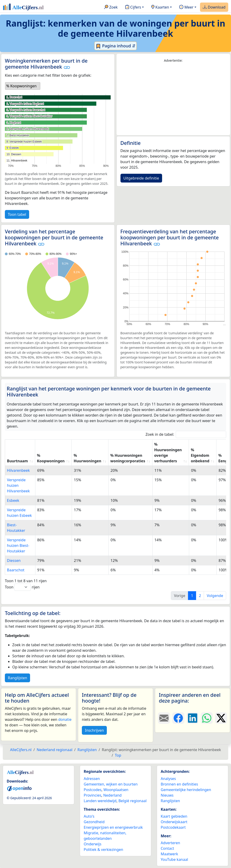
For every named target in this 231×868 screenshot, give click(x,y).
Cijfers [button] (133, 7)
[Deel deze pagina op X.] (221, 718)
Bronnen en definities (179, 784)
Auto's (89, 816)
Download (214, 7)
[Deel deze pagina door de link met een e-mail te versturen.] (164, 718)
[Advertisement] (173, 99)
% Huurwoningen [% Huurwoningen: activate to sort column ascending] (87, 458)
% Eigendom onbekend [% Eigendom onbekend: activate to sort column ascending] (200, 455)
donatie (65, 719)
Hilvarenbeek (18, 470)
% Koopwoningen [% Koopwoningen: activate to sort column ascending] (51, 458)
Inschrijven (94, 730)
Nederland (112, 795)
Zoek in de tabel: (186, 434)
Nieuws (167, 795)
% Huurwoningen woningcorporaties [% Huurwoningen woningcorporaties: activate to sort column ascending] (128, 458)
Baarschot (16, 570)
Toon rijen (22, 587)
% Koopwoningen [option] (21, 86)
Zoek (111, 7)
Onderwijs (92, 844)
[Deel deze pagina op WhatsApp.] (207, 718)
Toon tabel (17, 214)
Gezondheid (94, 822)
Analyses (168, 779)
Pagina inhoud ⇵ (115, 46)
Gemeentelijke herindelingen (186, 790)
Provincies (92, 795)
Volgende (215, 596)
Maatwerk (169, 854)
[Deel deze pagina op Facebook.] (178, 718)
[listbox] (23, 86)
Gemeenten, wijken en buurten (111, 784)
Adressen (92, 779)
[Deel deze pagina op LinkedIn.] (193, 718)
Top (118, 755)
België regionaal (132, 801)
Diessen (14, 560)
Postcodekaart (173, 827)
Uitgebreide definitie (141, 178)
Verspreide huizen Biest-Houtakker (18, 545)
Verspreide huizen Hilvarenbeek (18, 485)
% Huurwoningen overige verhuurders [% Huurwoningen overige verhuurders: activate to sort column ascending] (168, 453)
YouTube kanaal (174, 859)
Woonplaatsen (116, 790)
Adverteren (170, 843)
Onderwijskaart (174, 822)
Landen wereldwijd (100, 801)
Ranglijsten (17, 678)
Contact (167, 848)
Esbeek (13, 500)
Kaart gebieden (174, 816)
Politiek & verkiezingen (103, 850)
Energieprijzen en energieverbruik (113, 827)
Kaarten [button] (160, 7)
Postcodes (93, 790)
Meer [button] (186, 7)
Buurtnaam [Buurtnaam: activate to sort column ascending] (17, 461)
